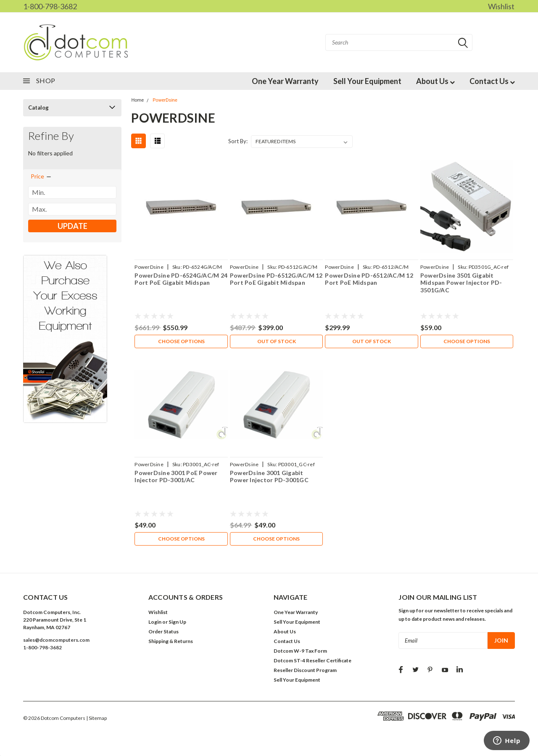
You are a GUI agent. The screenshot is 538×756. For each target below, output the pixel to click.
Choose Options (181, 341)
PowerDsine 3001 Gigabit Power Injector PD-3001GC (269, 476)
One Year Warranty (285, 81)
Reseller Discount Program (305, 670)
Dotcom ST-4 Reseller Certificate (313, 660)
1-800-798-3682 (50, 6)
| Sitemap (96, 718)
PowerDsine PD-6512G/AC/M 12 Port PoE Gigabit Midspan (276, 279)
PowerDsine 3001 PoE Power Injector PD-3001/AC (176, 476)
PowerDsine (165, 100)
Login (155, 622)
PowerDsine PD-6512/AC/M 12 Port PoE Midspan (369, 279)
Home (137, 100)
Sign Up (177, 622)
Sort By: (238, 141)
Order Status (164, 631)
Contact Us (492, 81)
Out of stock (277, 341)
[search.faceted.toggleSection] (41, 176)
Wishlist (501, 6)
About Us (435, 81)
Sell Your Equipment (367, 81)
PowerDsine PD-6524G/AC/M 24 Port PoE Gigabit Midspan (181, 279)
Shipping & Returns (171, 641)
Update (73, 226)
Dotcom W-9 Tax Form (300, 651)
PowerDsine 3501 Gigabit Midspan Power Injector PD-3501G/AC (461, 283)
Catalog (38, 108)
